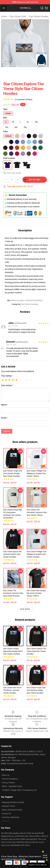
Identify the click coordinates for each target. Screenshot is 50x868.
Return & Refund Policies (12, 810)
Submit (7, 431)
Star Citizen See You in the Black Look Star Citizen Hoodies (12, 690)
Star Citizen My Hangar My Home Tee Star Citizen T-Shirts (36, 593)
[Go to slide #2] (32, 73)
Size (5, 118)
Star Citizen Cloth (18, 16)
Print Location (9, 158)
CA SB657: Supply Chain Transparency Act (19, 790)
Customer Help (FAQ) (11, 817)
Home (4, 16)
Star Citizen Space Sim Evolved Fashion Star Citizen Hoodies (12, 554)
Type (5, 109)
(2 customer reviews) (24, 99)
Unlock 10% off (45, 856)
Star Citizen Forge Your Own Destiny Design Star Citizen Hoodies (13, 473)
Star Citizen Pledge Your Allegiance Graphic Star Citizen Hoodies (37, 554)
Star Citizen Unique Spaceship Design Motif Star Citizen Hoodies (13, 651)
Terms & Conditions (10, 779)
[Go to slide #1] (18, 73)
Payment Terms (8, 806)
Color (5, 131)
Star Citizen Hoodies (39, 16)
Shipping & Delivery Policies (13, 802)
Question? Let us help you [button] (38, 865)
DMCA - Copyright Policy (12, 786)
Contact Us (6, 814)
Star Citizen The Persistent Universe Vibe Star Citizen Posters (13, 593)
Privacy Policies (8, 783)
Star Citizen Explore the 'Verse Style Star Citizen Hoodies (36, 651)
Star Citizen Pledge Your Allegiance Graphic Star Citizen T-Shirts (37, 473)
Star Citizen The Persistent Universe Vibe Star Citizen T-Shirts (37, 512)
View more (25, 609)
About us (6, 775)
